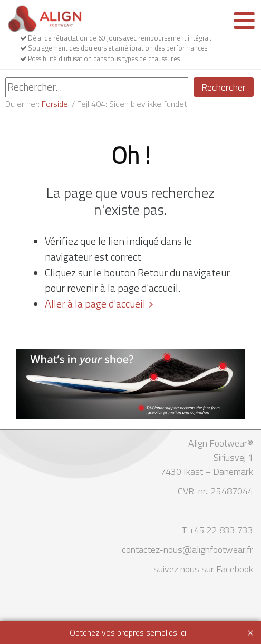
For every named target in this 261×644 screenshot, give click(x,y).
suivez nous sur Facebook (203, 569)
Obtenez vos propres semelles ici (128, 632)
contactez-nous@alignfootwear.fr (187, 549)
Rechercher (224, 87)
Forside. (56, 104)
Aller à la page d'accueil (95, 304)
